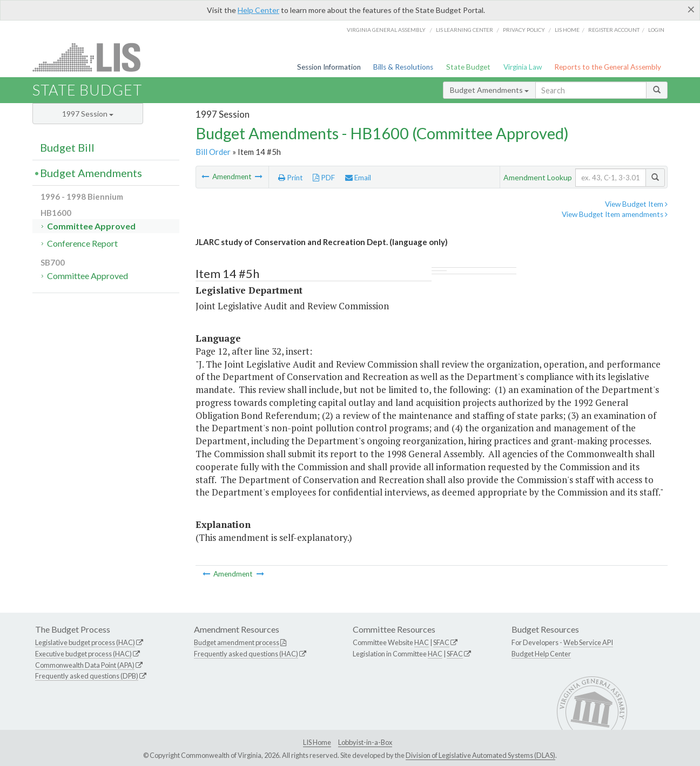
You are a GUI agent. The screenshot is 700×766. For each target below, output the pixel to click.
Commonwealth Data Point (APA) (85, 665)
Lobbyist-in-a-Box (365, 742)
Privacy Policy (524, 30)
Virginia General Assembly (386, 30)
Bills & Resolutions (403, 67)
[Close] (691, 9)
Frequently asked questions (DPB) (87, 676)
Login (656, 30)
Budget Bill (67, 147)
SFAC (441, 642)
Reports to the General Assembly (608, 67)
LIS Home (317, 742)
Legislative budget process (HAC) (85, 642)
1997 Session (88, 114)
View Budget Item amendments (615, 214)
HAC (422, 642)
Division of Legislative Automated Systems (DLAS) (480, 755)
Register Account (614, 30)
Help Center (258, 10)
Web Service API (588, 642)
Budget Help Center (541, 654)
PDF (324, 178)
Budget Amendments (489, 90)
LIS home (567, 30)
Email (358, 178)
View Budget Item (636, 204)
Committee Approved (91, 226)
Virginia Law (523, 67)
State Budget (468, 67)
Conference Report (82, 243)
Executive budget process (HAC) (83, 654)
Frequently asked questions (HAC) (246, 654)
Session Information (329, 67)
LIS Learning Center (465, 30)
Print (291, 178)
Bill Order (213, 152)
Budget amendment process (237, 642)
